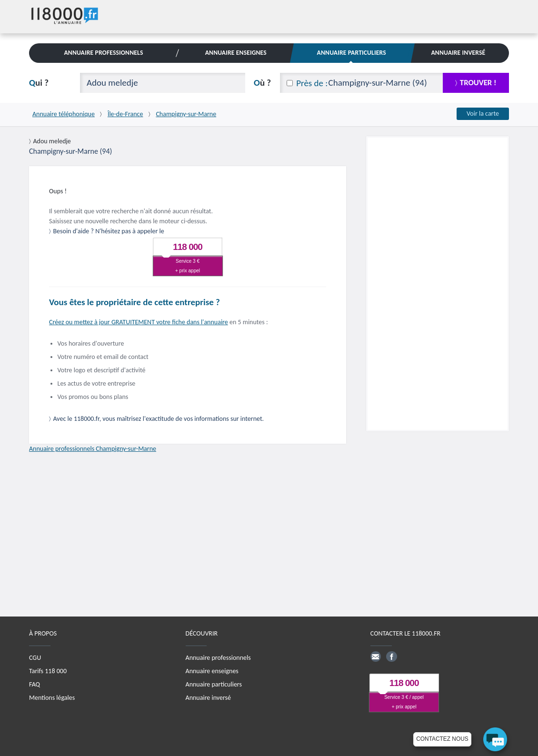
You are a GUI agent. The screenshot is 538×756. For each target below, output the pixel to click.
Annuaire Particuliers (352, 53)
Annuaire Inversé (458, 53)
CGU (35, 658)
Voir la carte (483, 114)
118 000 (188, 247)
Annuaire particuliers (214, 684)
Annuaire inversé (208, 698)
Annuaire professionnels (218, 658)
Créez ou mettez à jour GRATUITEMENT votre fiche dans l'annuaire (139, 322)
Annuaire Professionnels (103, 53)
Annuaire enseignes (212, 671)
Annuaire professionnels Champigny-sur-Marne (93, 449)
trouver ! (478, 83)
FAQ (35, 684)
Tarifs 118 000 (48, 671)
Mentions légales (52, 698)
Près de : (312, 83)
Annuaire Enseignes (236, 53)
